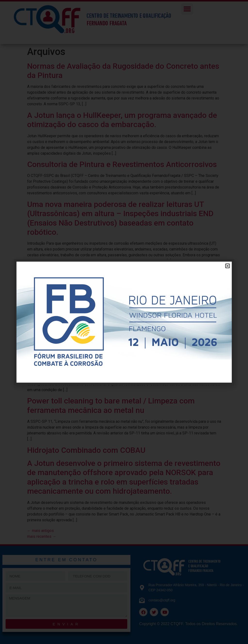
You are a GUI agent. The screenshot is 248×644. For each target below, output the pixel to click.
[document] (124, 322)
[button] (228, 266)
